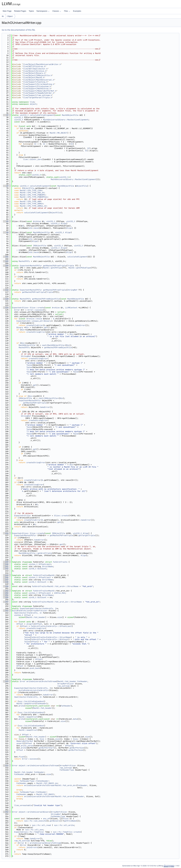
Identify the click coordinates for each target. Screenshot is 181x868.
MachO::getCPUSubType (80, 268)
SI (35, 144)
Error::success (35, 310)
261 (6, 611)
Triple (71, 266)
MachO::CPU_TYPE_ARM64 (31, 204)
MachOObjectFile (70, 115)
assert (20, 743)
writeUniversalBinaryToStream (45, 843)
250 (6, 586)
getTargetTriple (87, 535)
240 (6, 564)
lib (3, 16)
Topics (31, 11)
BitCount (42, 569)
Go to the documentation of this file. (19, 30)
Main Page (7, 11)
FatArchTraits (60, 562)
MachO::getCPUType (52, 268)
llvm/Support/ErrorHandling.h (39, 84)
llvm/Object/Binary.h (34, 73)
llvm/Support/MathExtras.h (37, 89)
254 (6, 595)
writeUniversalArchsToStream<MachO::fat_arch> (49, 796)
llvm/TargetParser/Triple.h (38, 98)
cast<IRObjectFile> (49, 398)
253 (6, 593)
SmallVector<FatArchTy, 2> (28, 613)
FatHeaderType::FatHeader (33, 792)
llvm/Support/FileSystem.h (37, 86)
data (75, 719)
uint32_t (24, 115)
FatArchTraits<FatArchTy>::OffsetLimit (51, 626)
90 (6, 232)
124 (6, 308)
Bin (27, 327)
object (33, 104)
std (30, 228)
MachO (51, 575)
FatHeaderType (67, 770)
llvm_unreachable (23, 805)
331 (6, 766)
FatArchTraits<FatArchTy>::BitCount (50, 639)
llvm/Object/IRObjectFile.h (38, 75)
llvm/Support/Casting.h (35, 82)
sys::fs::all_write (64, 825)
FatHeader (82, 681)
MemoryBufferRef (25, 741)
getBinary (55, 821)
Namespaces (43, 11)
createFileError (35, 325)
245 (6, 575)
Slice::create (37, 308)
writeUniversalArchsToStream (41, 681)
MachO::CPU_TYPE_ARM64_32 (33, 206)
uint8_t (33, 569)
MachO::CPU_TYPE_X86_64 (32, 193)
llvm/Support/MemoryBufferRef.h (40, 91)
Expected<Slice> (20, 308)
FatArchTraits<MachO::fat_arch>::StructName (55, 586)
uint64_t (33, 564)
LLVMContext (71, 308)
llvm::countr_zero (33, 159)
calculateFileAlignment (42, 115)
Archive (37, 221)
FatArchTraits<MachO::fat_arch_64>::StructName (57, 602)
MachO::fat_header (36, 617)
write (21, 706)
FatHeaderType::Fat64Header (34, 781)
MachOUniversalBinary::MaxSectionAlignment (66, 120)
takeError (80, 325)
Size (42, 739)
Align (63, 223)
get (46, 327)
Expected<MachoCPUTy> (31, 266)
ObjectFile (82, 186)
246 (6, 577)
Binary (20, 327)
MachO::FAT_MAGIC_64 (47, 783)
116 (6, 290)
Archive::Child (34, 319)
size (60, 617)
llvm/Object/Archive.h (35, 71)
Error (17, 310)
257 (6, 602)
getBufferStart (46, 748)
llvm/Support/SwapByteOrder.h (39, 93)
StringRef (72, 290)
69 (6, 186)
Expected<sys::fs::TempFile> (29, 832)
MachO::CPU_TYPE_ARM (30, 202)
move (36, 228)
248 (6, 582)
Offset (28, 615)
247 (6, 580)
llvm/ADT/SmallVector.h (35, 69)
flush (21, 757)
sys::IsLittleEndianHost (31, 701)
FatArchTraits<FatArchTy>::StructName (51, 637)
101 (6, 257)
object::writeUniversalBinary (34, 812)
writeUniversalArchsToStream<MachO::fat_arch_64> (50, 785)
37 (6, 115)
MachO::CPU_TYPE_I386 (31, 190)
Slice (66, 819)
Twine (29, 365)
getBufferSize (77, 748)
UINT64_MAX (60, 593)
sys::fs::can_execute (35, 821)
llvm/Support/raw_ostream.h (38, 95)
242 (6, 569)
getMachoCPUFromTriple (55, 266)
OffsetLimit (45, 564)
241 (6, 566)
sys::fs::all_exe (34, 830)
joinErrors (32, 847)
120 (6, 299)
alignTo (30, 624)
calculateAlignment (40, 186)
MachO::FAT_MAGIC (45, 794)
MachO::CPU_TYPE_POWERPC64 (34, 197)
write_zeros (27, 746)
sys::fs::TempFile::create (67, 832)
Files (67, 11)
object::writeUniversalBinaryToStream (39, 766)
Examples (77, 11)
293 (6, 681)
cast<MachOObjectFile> (54, 345)
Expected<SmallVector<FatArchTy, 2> (39, 608)
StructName (48, 566)
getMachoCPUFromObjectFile (46, 299)
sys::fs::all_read (41, 825)
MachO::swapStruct (26, 704)
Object (10, 16)
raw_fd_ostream (22, 841)
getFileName (70, 821)
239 (6, 562)
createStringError (36, 332)
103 (6, 261)
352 (6, 812)
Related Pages (20, 11)
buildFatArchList (21, 611)
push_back (35, 668)
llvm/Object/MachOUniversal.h (39, 80)
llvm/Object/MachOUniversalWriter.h (42, 64)
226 (6, 533)
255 (6, 597)
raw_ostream (64, 686)
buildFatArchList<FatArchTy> (34, 690)
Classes (57, 11)
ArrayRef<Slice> (39, 611)
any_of (46, 819)
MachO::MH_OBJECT (59, 133)
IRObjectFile (40, 246)
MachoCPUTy (24, 261)
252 (6, 591)
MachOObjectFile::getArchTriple (35, 553)
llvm (32, 102)
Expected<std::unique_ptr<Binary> (34, 321)
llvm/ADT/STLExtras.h (34, 66)
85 (6, 221)
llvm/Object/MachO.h (34, 78)
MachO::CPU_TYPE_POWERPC (33, 195)
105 (6, 266)
